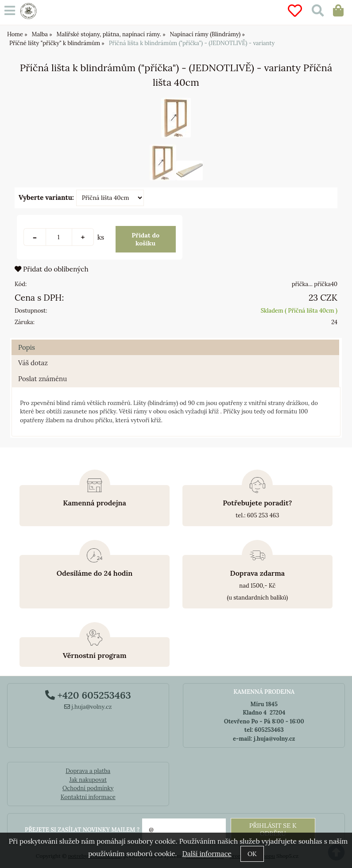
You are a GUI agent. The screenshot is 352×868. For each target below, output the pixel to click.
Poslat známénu (43, 379)
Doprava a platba (88, 771)
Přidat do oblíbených (52, 269)
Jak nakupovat (88, 780)
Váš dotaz (33, 363)
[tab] (175, 340)
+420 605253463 (88, 695)
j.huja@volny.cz (88, 707)
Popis (27, 347)
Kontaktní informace (88, 797)
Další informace (207, 854)
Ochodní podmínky (88, 788)
